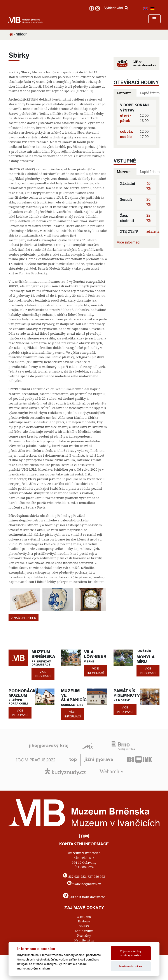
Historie (84, 921)
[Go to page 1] (56, 607)
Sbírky (84, 926)
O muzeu (84, 917)
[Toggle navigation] (154, 19)
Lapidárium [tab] (150, 93)
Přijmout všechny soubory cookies (131, 953)
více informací (43, 674)
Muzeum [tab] (124, 93)
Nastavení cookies (131, 966)
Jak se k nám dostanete (87, 897)
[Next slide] (100, 599)
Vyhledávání (116, 8)
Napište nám (84, 940)
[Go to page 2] (59, 607)
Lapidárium (84, 931)
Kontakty (84, 935)
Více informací (129, 242)
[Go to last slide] (16, 599)
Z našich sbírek (24, 618)
